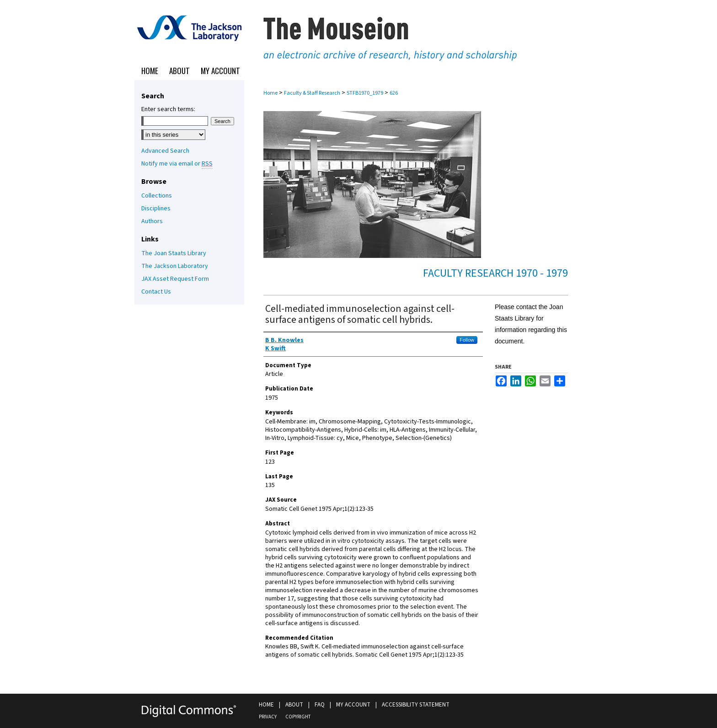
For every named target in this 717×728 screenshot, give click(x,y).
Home (270, 93)
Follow (467, 340)
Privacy (268, 717)
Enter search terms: (168, 109)
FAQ (320, 705)
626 (394, 93)
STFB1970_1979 (365, 93)
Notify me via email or (177, 164)
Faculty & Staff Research (312, 93)
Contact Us (156, 292)
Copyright (298, 717)
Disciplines (156, 209)
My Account (353, 705)
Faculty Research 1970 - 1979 (495, 273)
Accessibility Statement (416, 705)
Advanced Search (165, 151)
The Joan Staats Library (174, 253)
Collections (157, 196)
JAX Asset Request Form (175, 279)
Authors (152, 221)
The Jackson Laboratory (175, 266)
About (294, 705)
